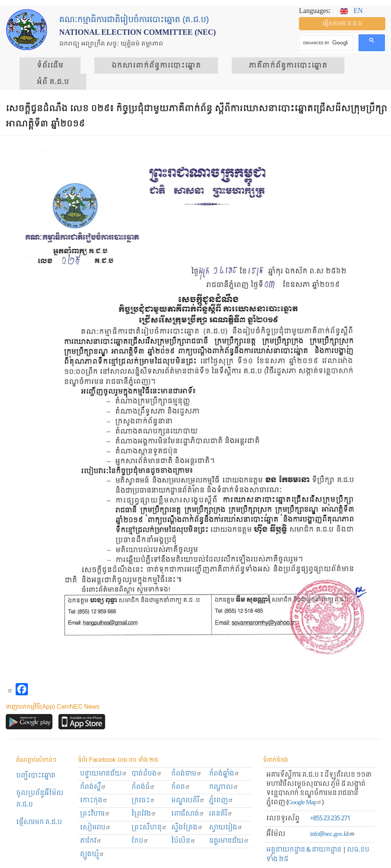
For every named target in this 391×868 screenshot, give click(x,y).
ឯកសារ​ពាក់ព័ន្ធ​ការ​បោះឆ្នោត (156, 66)
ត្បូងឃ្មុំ (92, 854)
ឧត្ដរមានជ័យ (229, 841)
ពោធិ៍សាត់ (188, 814)
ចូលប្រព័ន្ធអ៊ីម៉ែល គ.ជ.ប (40, 799)
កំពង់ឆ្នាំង (224, 774)
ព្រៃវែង (144, 814)
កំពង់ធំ (143, 787)
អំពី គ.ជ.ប (53, 82)
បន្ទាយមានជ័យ (103, 774)
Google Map (305, 802)
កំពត (181, 787)
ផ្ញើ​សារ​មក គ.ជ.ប (342, 24)
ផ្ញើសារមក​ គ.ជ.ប (39, 822)
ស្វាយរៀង (226, 828)
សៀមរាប (95, 828)
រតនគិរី (221, 814)
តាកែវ (91, 841)
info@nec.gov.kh (332, 834)
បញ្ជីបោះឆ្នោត (36, 776)
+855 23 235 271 (330, 819)
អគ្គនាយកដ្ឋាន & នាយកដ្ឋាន (304, 850)
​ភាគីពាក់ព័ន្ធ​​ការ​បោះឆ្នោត (288, 66)
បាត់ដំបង (147, 774)
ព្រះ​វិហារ (95, 814)
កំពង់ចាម (186, 774)
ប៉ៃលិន (183, 841)
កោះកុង (94, 801)
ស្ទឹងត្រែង (187, 828)
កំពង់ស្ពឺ (93, 787)
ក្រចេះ (143, 801)
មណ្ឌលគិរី (188, 801)
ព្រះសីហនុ (149, 828)
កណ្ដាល (224, 787)
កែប (140, 841)
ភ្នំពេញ (221, 801)
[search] (326, 43)
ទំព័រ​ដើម (50, 66)
